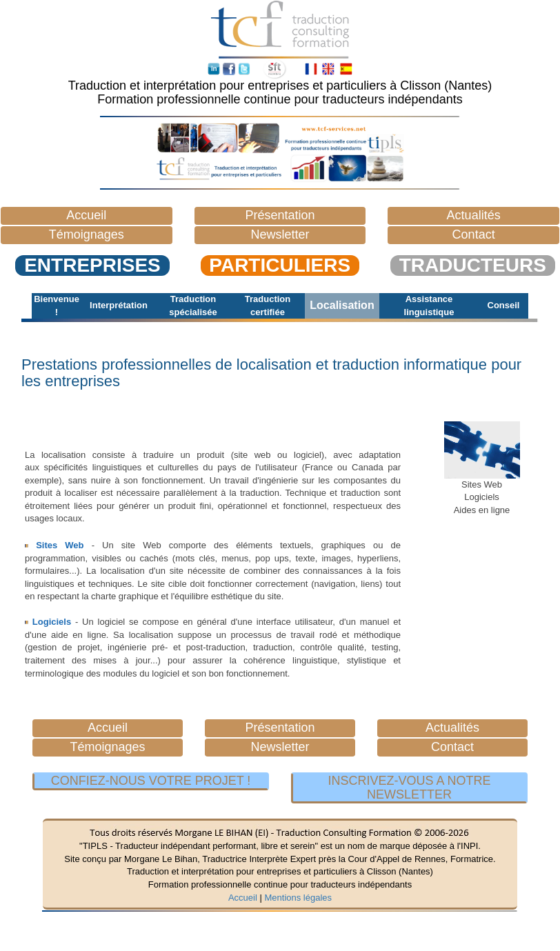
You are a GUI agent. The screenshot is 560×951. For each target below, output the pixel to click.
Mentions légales (298, 898)
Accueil (243, 898)
